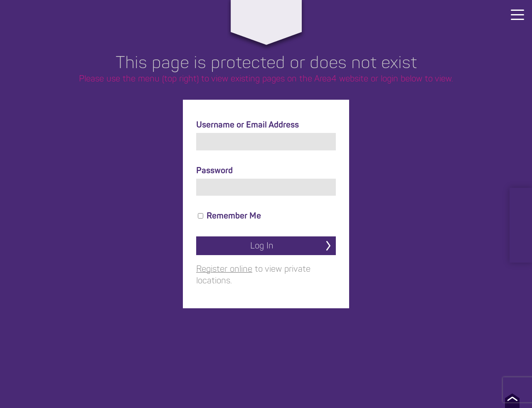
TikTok (521, 250)
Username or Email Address (248, 125)
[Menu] (517, 15)
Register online (224, 269)
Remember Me (229, 216)
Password (214, 171)
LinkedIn (521, 200)
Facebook (521, 233)
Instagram (521, 217)
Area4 (266, 16)
